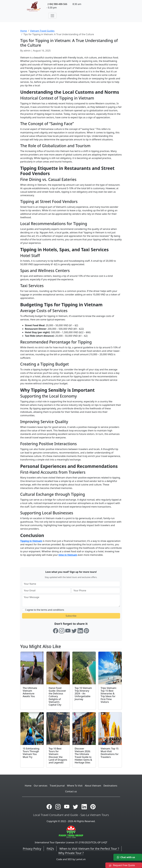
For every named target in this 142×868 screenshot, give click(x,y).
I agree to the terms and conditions (45, 610)
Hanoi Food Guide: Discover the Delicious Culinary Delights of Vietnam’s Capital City (57, 696)
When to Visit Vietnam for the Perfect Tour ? (89, 849)
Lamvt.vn (81, 859)
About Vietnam (93, 786)
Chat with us (126, 857)
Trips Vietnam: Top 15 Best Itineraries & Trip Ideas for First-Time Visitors (109, 695)
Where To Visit (75, 786)
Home (24, 31)
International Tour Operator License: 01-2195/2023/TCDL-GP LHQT (71, 842)
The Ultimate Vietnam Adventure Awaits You (30, 692)
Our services (40, 786)
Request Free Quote (122, 865)
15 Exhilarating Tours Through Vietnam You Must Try (31, 753)
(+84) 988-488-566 (58, 4)
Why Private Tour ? (71, 853)
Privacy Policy (32, 849)
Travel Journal (57, 786)
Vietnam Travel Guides (42, 31)
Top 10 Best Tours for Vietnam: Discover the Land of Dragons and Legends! (58, 756)
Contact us (71, 791)
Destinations (110, 786)
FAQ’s (50, 849)
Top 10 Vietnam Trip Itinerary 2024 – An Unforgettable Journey (83, 694)
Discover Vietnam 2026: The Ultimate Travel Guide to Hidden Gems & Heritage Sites (83, 756)
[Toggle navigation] (52, 16)
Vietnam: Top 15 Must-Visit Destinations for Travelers (110, 753)
